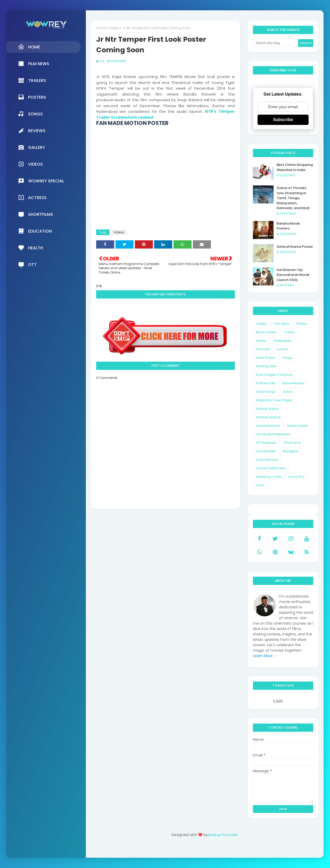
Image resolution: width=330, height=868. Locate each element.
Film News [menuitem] (34, 64)
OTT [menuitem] (27, 265)
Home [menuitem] (29, 47)
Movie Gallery (266, 332)
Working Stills (266, 366)
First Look (263, 349)
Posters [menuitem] (32, 97)
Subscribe (283, 120)
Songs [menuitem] (30, 114)
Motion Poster (298, 426)
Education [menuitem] (35, 231)
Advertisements (268, 426)
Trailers (289, 332)
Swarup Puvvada (223, 835)
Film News (282, 324)
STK (102, 61)
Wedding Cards (269, 477)
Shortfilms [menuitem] (36, 214)
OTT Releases (266, 443)
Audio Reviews (267, 460)
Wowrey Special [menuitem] (41, 181)
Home (101, 28)
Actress (282, 349)
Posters (302, 324)
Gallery (261, 324)
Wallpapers (283, 341)
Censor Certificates (271, 468)
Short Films (292, 443)
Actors (288, 392)
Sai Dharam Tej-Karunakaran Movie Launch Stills (293, 275)
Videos (114, 28)
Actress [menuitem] (32, 198)
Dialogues (291, 451)
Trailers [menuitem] (32, 80)
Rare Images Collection (274, 375)
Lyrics (260, 485)
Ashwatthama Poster (295, 247)
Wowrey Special (268, 417)
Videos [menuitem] (30, 164)
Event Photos (266, 358)
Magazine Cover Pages (274, 400)
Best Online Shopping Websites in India (295, 167)
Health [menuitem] (31, 248)
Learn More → (265, 656)
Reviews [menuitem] (32, 131)
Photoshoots (266, 383)
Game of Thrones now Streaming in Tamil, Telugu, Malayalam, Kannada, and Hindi (293, 198)
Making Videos (267, 409)
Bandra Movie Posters (288, 226)
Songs (287, 358)
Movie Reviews (294, 383)
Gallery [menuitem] (32, 147)
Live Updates (266, 451)
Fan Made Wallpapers (273, 434)
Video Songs (266, 392)
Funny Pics (296, 477)
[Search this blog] (276, 43)
